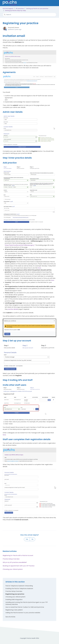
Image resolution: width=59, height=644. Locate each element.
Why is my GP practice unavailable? (15, 562)
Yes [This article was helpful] (27, 539)
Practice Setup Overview (11, 559)
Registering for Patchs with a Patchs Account (18, 555)
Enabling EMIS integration (14, 600)
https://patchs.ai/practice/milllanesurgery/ (20, 245)
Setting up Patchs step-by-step (15, 10)
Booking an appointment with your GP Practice (19, 566)
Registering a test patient (14, 610)
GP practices (20, 8)
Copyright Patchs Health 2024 (29, 638)
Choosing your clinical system (13, 569)
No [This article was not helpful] (32, 539)
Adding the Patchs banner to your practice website (23, 613)
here (39, 268)
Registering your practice (15, 594)
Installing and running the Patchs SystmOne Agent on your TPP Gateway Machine (27, 603)
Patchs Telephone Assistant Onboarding (19, 586)
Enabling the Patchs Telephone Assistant (19, 589)
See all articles (10, 617)
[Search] (29, 15)
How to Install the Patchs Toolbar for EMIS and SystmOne (25, 607)
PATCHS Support (8, 8)
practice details (13, 309)
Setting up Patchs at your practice (37, 8)
